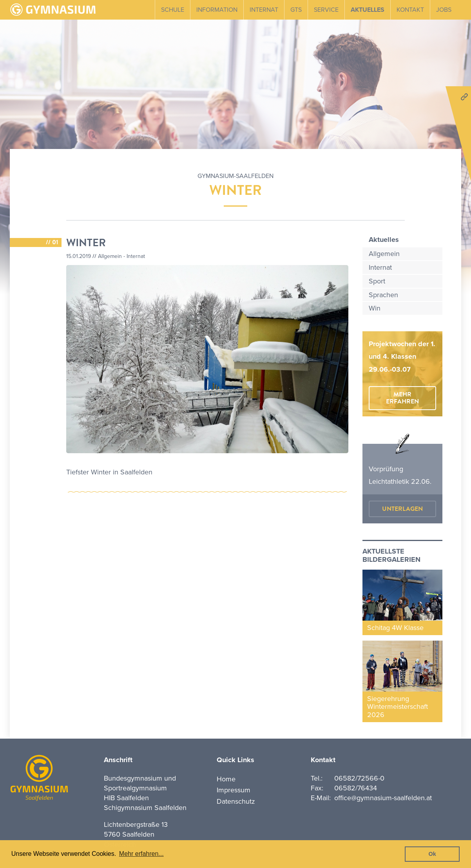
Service (326, 10)
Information (217, 10)
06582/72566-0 (359, 778)
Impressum (234, 790)
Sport (377, 281)
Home (226, 779)
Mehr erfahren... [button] (141, 854)
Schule (173, 10)
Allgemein (384, 254)
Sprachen (383, 295)
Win (375, 308)
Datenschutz (236, 801)
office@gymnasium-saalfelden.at (383, 798)
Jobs (444, 10)
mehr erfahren (402, 398)
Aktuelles (368, 10)
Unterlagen (402, 509)
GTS (296, 10)
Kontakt (410, 10)
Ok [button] (432, 854)
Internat (264, 10)
